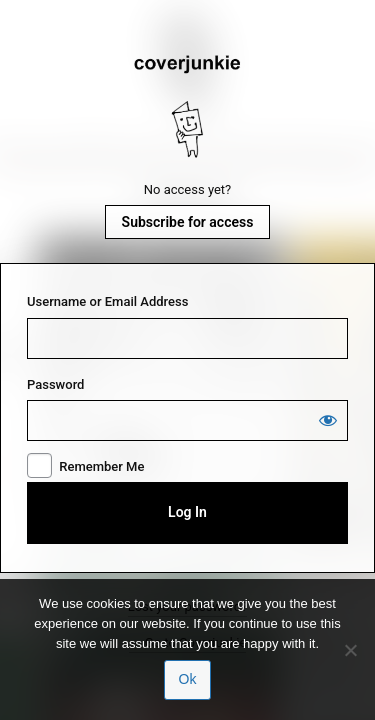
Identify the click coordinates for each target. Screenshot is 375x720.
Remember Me (101, 466)
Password (55, 384)
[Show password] (328, 420)
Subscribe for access (188, 222)
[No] (350, 650)
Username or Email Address (107, 301)
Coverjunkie (188, 107)
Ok (188, 679)
